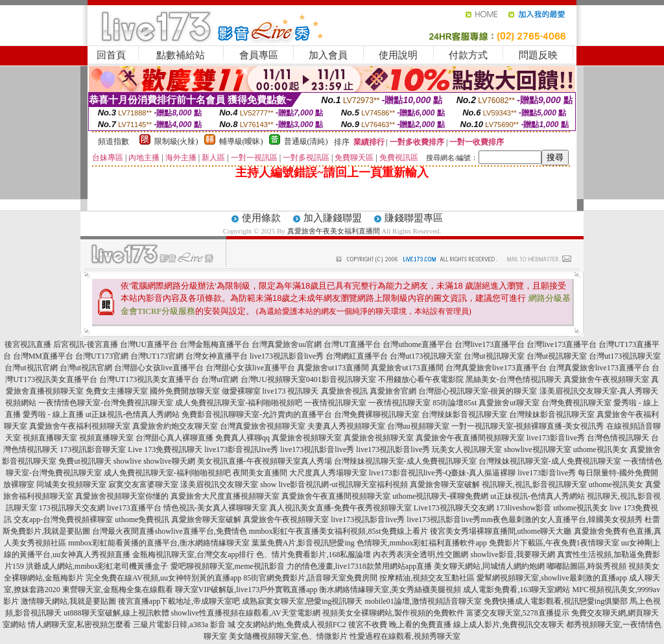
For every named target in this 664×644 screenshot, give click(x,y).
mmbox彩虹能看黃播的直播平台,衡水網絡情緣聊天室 (159, 543)
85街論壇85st (455, 403)
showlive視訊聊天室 (537, 449)
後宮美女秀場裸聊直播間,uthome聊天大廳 (501, 531)
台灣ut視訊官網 (31, 368)
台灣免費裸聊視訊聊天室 (377, 414)
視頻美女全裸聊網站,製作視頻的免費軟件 (393, 613)
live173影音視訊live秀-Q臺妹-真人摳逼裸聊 (443, 473)
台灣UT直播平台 (352, 344)
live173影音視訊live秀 (241, 449)
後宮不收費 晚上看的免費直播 (400, 625)
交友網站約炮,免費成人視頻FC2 (292, 625)
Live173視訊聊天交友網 (454, 508)
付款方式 (468, 55)
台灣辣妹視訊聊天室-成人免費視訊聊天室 (405, 461)
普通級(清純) (306, 141)
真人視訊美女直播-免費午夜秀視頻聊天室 (340, 508)
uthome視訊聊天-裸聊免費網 (440, 496)
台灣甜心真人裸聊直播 (174, 438)
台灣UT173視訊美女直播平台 (149, 379)
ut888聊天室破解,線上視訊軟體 (116, 613)
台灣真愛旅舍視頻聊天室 (263, 426)
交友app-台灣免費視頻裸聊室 (63, 519)
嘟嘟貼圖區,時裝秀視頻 (587, 566)
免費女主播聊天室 (117, 391)
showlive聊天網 (169, 461)
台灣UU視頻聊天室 (273, 379)
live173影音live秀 (556, 438)
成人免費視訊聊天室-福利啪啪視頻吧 (239, 403)
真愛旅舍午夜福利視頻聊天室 (80, 426)
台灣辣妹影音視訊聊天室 (464, 414)
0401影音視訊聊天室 (341, 379)
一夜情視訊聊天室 (335, 403)
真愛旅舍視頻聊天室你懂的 (122, 496)
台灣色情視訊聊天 (618, 438)
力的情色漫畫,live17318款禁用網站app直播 (359, 566)
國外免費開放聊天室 (185, 391)
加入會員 (328, 55)
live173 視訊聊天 (291, 391)
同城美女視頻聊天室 (71, 484)
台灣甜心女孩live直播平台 (159, 368)
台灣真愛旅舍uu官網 (287, 344)
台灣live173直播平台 (490, 344)
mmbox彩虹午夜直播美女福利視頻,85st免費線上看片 (338, 531)
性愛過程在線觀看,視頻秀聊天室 (405, 636)
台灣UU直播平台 (149, 344)
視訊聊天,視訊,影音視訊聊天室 (534, 484)
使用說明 (398, 55)
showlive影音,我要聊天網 (512, 555)
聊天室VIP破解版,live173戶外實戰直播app (246, 590)
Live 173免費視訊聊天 (165, 449)
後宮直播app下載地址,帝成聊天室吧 (179, 601)
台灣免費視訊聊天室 (576, 403)
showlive (127, 461)
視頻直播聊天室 (50, 438)
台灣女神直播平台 (217, 356)
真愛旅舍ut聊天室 (509, 403)
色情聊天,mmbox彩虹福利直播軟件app (422, 543)
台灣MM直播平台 (43, 356)
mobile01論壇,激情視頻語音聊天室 (423, 601)
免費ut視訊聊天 (85, 461)
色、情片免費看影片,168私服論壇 (314, 555)
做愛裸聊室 (241, 391)
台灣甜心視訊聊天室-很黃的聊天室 (478, 391)
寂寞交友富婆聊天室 (143, 484)
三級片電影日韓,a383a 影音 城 (184, 625)
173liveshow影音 (524, 508)
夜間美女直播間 (260, 473)
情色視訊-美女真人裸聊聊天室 (215, 508)
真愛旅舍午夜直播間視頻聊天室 (470, 438)
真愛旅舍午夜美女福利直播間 (334, 231)
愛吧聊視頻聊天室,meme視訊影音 (228, 566)
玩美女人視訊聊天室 (467, 449)
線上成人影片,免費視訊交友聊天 (509, 625)
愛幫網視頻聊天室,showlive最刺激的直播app (552, 578)
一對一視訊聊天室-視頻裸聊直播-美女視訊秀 (528, 426)
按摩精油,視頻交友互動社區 (427, 578)
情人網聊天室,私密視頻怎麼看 (79, 625)
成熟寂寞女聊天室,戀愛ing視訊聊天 (302, 601)
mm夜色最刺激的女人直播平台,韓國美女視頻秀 (562, 519)
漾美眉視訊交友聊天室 (219, 484)
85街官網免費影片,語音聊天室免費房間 (310, 578)
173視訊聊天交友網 (72, 508)
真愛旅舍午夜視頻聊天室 (606, 379)
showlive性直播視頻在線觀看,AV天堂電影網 (246, 613)
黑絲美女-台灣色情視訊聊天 (514, 379)
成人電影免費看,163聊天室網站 (516, 590)
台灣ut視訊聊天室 (494, 356)
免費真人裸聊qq (243, 438)
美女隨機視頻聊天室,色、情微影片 (288, 636)
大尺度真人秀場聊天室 (328, 473)
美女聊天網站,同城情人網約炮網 (489, 566)
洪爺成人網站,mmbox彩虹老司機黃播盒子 (97, 566)
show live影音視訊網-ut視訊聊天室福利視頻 (334, 484)
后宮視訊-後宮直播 (86, 344)
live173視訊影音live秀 (287, 356)
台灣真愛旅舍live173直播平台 (496, 368)
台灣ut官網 (219, 379)
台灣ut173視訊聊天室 (426, 356)
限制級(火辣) (176, 141)
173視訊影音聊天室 (93, 449)
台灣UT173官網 (102, 356)
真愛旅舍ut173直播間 (333, 368)
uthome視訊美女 (600, 449)
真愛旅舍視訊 (344, 391)
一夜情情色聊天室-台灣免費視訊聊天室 (106, 403)
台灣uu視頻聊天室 (418, 426)
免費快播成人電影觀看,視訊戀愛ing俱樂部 (556, 601)
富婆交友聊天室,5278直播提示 (518, 613)
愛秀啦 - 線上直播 (53, 414)
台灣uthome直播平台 (418, 344)
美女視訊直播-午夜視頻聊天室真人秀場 (265, 461)
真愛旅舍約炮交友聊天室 (175, 426)
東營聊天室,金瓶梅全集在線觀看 (118, 590)
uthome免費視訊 (142, 519)
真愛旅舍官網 (393, 391)
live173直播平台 (134, 508)
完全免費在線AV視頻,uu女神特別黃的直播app (163, 578)
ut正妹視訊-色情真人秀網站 (133, 414)
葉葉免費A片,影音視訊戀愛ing (303, 543)
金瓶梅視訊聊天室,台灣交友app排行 (193, 555)
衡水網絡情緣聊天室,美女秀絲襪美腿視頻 (390, 590)
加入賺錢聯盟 (333, 218)
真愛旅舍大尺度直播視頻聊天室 (225, 496)
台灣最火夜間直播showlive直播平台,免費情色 (169, 531)
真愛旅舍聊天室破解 (445, 484)
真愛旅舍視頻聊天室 (307, 438)
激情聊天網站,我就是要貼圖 (68, 601)
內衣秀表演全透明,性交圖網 (421, 555)
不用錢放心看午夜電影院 (421, 379)
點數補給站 (181, 55)
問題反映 (538, 55)
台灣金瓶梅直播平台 (215, 344)
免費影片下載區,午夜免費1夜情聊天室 (554, 543)
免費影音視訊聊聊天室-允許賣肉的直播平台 (257, 414)
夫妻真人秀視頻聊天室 (346, 426)
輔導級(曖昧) (241, 141)
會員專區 (259, 55)
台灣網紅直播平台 (357, 356)
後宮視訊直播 (28, 344)
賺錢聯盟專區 (414, 218)
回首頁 (111, 55)
